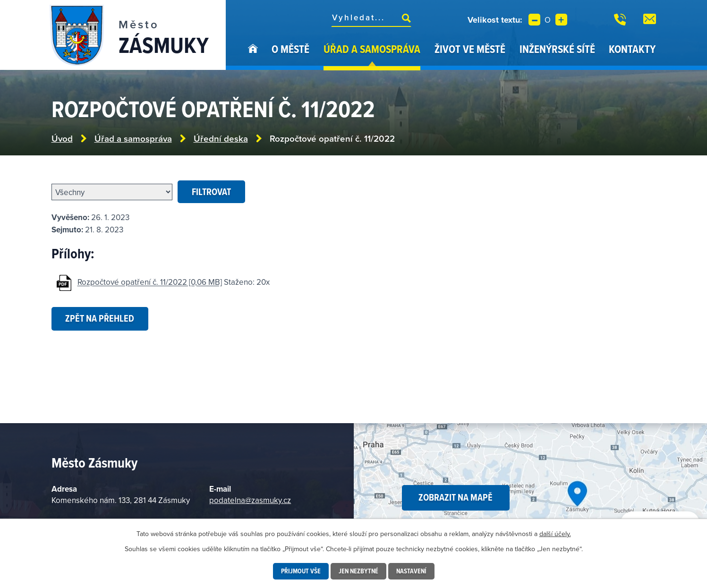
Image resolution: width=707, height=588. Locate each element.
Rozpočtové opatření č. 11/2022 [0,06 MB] (150, 282)
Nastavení (411, 571)
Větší (561, 20)
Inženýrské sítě (557, 49)
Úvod (253, 56)
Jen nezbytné (358, 571)
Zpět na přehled (100, 318)
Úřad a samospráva (372, 49)
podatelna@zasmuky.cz (250, 500)
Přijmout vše (301, 571)
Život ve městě (470, 49)
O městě (290, 49)
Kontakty (632, 49)
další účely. (555, 534)
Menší (534, 20)
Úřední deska (221, 139)
